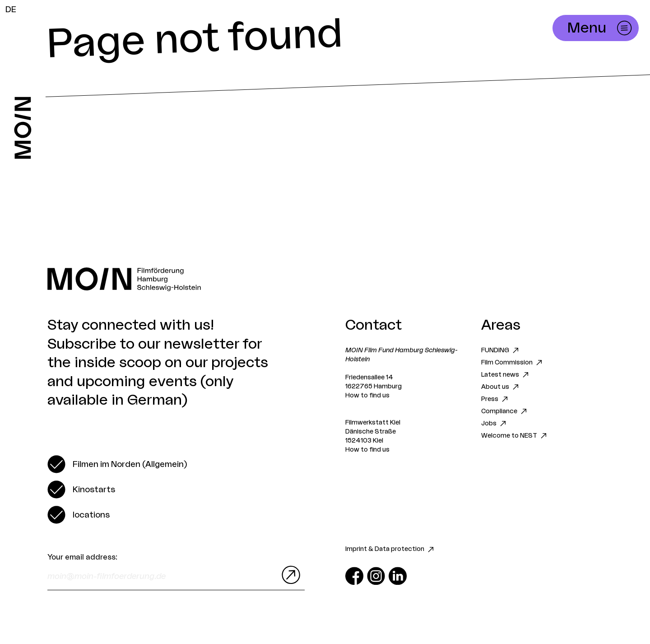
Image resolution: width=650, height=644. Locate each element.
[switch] (117, 464)
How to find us (367, 396)
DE (11, 9)
